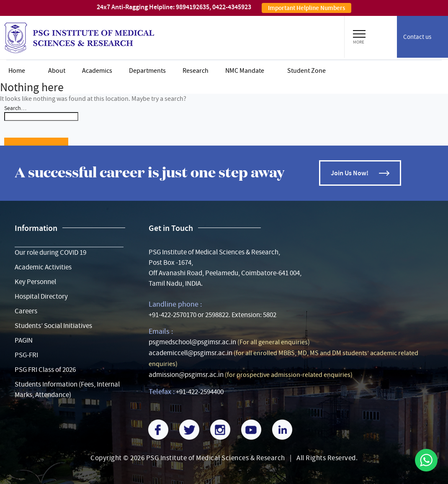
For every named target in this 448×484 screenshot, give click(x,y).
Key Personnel (35, 282)
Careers (26, 311)
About (57, 71)
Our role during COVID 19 (50, 252)
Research (196, 71)
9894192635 (193, 7)
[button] (359, 33)
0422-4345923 (232, 7)
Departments (147, 71)
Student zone (306, 71)
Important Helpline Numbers (306, 8)
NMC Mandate (245, 71)
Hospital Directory (41, 296)
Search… (15, 108)
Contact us (417, 37)
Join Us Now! (350, 173)
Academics (97, 71)
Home (17, 71)
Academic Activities (43, 267)
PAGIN (24, 340)
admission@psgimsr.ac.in (186, 375)
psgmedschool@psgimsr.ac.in (192, 342)
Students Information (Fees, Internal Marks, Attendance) (67, 389)
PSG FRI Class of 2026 (45, 370)
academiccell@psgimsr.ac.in (191, 353)
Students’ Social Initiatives (53, 326)
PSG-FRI (26, 355)
